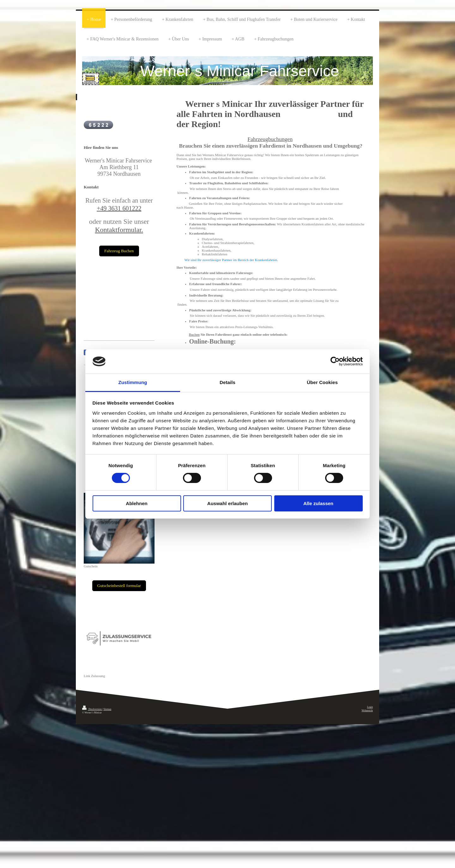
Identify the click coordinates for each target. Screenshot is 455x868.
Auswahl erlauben (227, 503)
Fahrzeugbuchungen (270, 139)
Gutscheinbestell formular (119, 586)
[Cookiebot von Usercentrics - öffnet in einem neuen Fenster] (335, 361)
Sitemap (107, 709)
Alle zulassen (318, 503)
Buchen (194, 334)
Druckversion (92, 709)
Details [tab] (227, 382)
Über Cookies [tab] (322, 382)
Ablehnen (136, 503)
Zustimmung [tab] (133, 382)
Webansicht (367, 710)
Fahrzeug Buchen (119, 251)
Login (370, 707)
